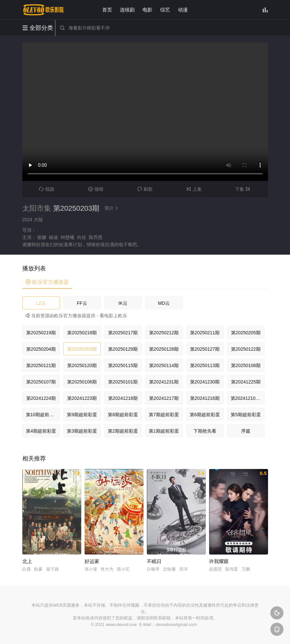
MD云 (164, 303)
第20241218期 (123, 398)
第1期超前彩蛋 (164, 431)
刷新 (145, 189)
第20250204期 (41, 349)
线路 (47, 189)
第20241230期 (205, 382)
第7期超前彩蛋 (164, 415)
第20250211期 (205, 333)
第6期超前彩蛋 (205, 415)
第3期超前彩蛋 (82, 431)
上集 (194, 189)
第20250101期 (123, 382)
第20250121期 (41, 365)
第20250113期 (205, 365)
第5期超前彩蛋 (246, 415)
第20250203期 (82, 349)
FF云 (82, 303)
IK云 (123, 303)
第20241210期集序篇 (248, 398)
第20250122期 (246, 349)
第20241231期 (164, 382)
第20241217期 (164, 398)
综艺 (165, 10)
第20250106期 (82, 382)
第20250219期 (41, 333)
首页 (107, 10)
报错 (96, 189)
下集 (243, 189)
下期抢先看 (205, 431)
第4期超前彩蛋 (41, 431)
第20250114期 (164, 365)
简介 (112, 208)
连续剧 (127, 10)
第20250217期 (123, 333)
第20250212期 (164, 333)
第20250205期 (246, 333)
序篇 (246, 431)
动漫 (183, 10)
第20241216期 (205, 398)
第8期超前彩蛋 (123, 415)
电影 (147, 10)
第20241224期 (41, 398)
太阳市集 (37, 208)
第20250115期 (123, 365)
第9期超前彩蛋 (82, 415)
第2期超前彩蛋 (123, 431)
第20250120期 (82, 365)
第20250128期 (164, 349)
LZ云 (41, 303)
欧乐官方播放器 (47, 282)
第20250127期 (205, 349)
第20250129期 (123, 349)
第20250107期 (41, 382)
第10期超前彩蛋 (42, 415)
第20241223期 (82, 398)
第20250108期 (246, 365)
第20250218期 (82, 333)
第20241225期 (246, 382)
